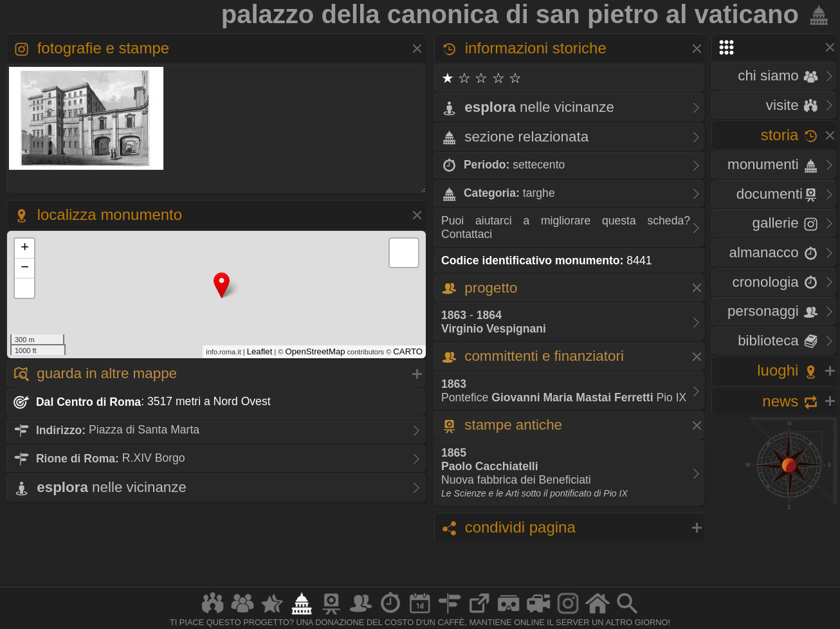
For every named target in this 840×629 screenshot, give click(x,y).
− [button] (25, 268)
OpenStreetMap (315, 351)
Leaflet (260, 351)
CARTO (408, 351)
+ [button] (25, 248)
